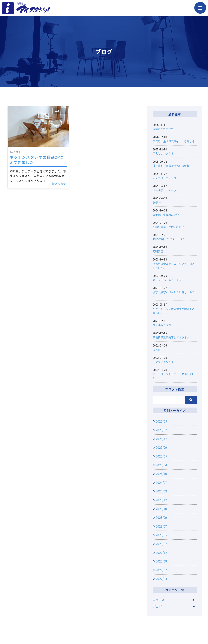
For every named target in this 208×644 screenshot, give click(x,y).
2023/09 (161, 517)
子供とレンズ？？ (163, 153)
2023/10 (161, 509)
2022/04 (161, 579)
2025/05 (161, 456)
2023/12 (161, 500)
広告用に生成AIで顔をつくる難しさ (174, 141)
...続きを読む (58, 184)
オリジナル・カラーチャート (170, 280)
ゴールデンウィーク (164, 190)
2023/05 (161, 535)
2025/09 (161, 447)
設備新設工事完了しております (171, 337)
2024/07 (161, 482)
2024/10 (161, 474)
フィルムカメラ (162, 325)
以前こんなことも (163, 129)
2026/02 (161, 430)
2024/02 (161, 491)
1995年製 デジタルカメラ (169, 239)
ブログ (157, 606)
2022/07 (161, 570)
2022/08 (161, 561)
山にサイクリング (163, 362)
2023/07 (161, 526)
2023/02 (161, 544)
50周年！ (158, 202)
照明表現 (158, 251)
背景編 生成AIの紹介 (166, 215)
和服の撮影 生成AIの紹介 (168, 227)
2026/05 (161, 421)
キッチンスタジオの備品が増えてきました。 (36, 160)
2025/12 (161, 439)
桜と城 (157, 350)
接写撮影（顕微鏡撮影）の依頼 (171, 166)
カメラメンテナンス (164, 178)
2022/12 (161, 553)
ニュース (60, 111)
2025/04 (161, 465)
